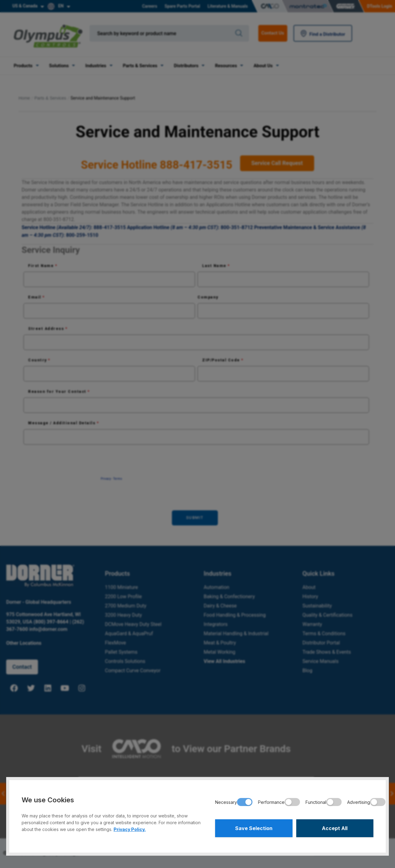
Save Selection (254, 828)
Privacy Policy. (130, 829)
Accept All (335, 828)
